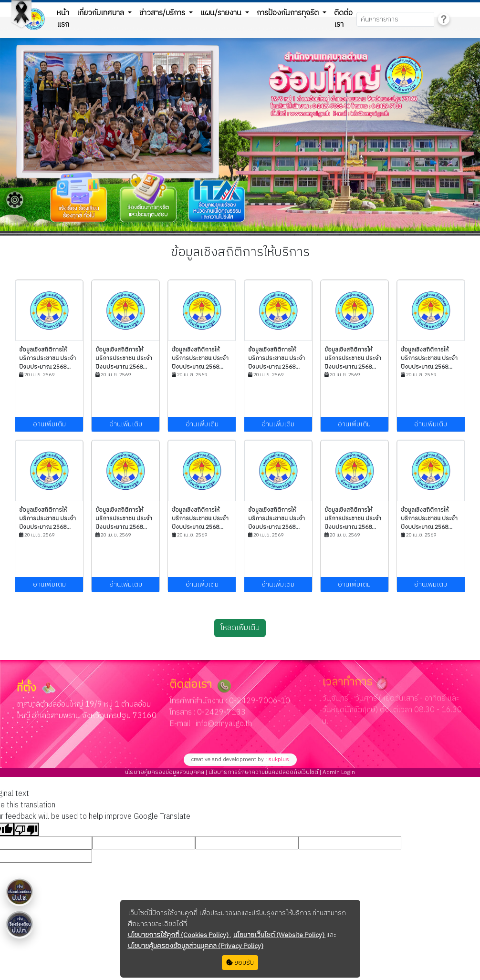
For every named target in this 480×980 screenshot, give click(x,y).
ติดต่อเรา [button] (343, 19)
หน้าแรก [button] (63, 19)
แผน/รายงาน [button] (222, 13)
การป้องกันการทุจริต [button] (289, 13)
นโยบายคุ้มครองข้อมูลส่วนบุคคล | (166, 772)
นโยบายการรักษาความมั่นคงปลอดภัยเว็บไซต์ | (264, 772)
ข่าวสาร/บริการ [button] (163, 13)
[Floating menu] (15, 200)
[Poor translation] (26, 829)
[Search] (395, 19)
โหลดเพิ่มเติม (240, 628)
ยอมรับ (240, 963)
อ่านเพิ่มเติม (49, 424)
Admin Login (338, 772)
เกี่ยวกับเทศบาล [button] (101, 13)
